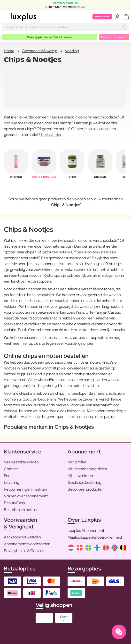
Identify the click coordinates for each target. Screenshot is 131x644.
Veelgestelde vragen (21, 462)
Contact (11, 469)
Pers (8, 476)
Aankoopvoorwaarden (22, 537)
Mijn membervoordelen (87, 469)
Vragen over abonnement (26, 496)
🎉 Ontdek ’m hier (50, 37)
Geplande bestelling (84, 482)
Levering (12, 482)
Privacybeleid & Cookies (24, 551)
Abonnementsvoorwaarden (27, 544)
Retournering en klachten (25, 489)
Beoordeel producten (86, 489)
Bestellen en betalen (21, 510)
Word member (102, 17)
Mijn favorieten (80, 476)
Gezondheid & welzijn (40, 51)
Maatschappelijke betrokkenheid (95, 537)
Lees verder (51, 135)
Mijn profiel (77, 462)
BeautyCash (14, 503)
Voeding (72, 51)
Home (9, 51)
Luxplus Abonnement (86, 531)
